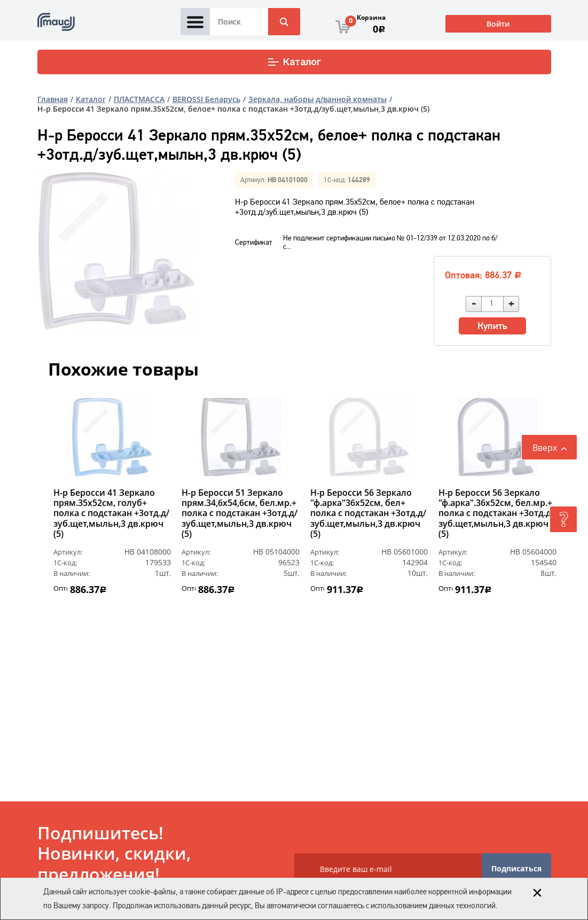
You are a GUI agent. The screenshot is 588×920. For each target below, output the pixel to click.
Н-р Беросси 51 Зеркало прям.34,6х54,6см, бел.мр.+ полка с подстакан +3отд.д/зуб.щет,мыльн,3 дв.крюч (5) (240, 513)
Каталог (294, 62)
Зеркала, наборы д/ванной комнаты (317, 99)
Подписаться (516, 868)
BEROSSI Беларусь (206, 99)
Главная (53, 99)
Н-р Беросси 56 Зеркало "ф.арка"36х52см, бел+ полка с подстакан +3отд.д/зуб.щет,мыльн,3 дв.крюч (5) (368, 513)
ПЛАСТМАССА (139, 99)
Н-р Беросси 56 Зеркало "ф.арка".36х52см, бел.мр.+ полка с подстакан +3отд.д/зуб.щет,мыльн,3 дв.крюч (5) (496, 513)
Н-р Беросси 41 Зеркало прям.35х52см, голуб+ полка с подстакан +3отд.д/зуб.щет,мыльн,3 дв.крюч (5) (111, 513)
